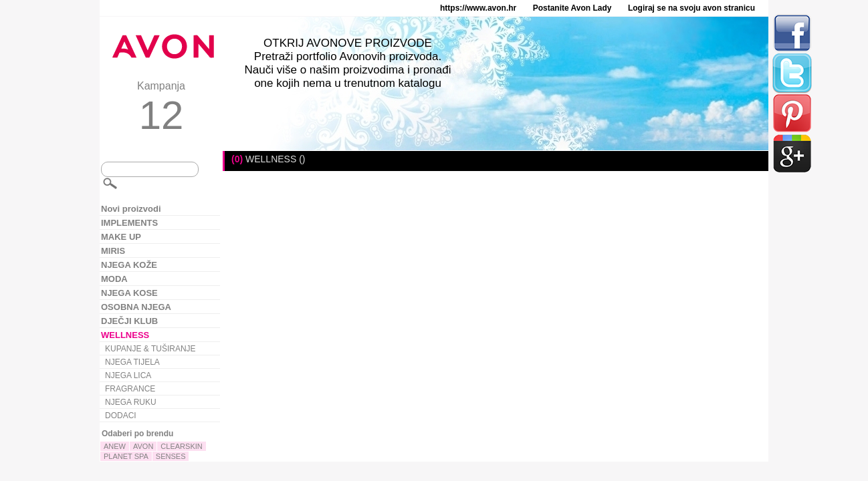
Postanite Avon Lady (572, 8)
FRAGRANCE (130, 389)
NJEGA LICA (128, 375)
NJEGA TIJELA (132, 362)
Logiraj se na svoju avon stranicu (691, 8)
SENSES (171, 456)
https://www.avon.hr (478, 8)
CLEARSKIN (181, 446)
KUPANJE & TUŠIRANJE (150, 349)
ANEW (115, 446)
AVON (143, 446)
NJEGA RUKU (131, 402)
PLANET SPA (126, 456)
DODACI (121, 416)
